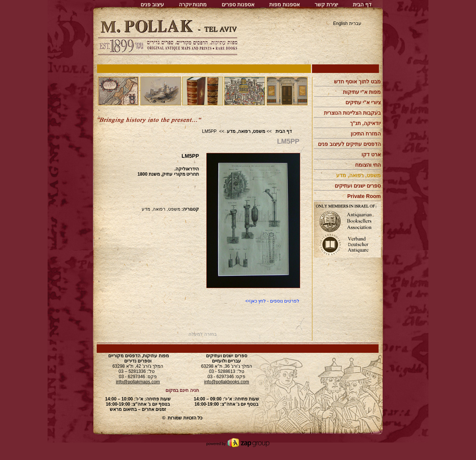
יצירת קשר (326, 4)
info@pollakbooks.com (227, 382)
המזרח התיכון (366, 134)
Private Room (364, 196)
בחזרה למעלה (202, 334)
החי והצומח (368, 165)
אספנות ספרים (238, 4)
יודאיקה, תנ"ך (365, 123)
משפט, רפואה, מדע (246, 131)
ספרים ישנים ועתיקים (358, 186)
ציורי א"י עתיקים (363, 102)
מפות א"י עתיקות (362, 92)
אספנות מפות (284, 4)
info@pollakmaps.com (138, 382)
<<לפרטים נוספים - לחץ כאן (272, 301)
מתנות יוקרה (193, 4)
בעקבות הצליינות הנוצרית (352, 113)
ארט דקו (371, 154)
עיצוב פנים (152, 4)
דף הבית (362, 4)
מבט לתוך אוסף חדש (357, 82)
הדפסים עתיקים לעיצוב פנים (349, 144)
